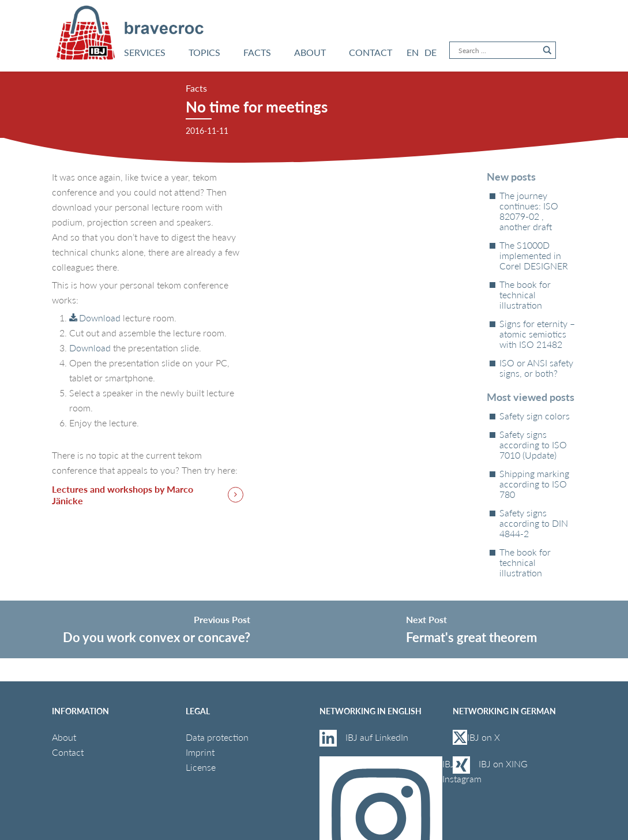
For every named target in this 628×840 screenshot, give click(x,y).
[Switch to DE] (430, 52)
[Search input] (497, 50)
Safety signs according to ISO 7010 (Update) (533, 445)
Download (100, 318)
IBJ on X (477, 737)
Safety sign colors (535, 416)
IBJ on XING (503, 764)
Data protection (217, 737)
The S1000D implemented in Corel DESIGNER (534, 256)
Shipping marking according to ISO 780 (534, 484)
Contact (68, 752)
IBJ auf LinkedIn (378, 737)
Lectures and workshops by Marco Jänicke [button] (123, 495)
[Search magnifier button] (547, 50)
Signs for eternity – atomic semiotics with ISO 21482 (537, 334)
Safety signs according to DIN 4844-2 (534, 523)
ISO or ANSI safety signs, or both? (536, 368)
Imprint (200, 752)
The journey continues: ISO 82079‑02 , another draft (529, 211)
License (201, 767)
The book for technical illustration (525, 295)
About (64, 737)
